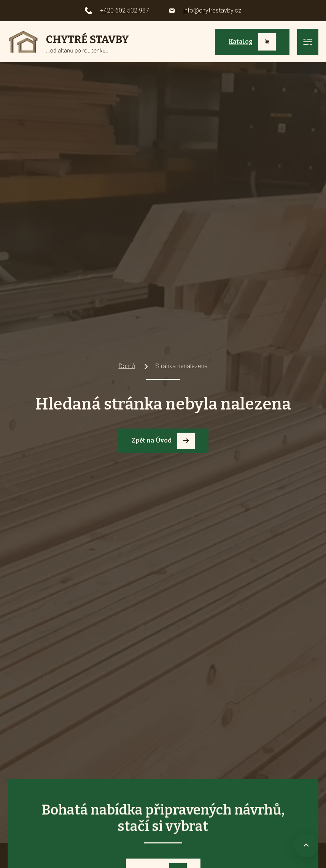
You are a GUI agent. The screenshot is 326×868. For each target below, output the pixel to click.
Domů (127, 366)
